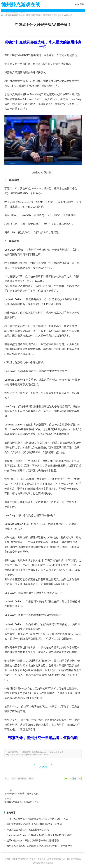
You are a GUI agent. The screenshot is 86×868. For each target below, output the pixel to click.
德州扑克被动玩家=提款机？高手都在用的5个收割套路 (34, 824)
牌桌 (31, 778)
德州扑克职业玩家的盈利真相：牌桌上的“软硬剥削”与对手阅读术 (39, 846)
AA (13, 778)
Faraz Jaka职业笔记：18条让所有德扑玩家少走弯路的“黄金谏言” (39, 835)
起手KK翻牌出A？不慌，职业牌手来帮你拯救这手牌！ (34, 840)
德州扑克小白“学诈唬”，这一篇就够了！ (23, 794)
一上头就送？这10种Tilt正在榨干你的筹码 (28, 830)
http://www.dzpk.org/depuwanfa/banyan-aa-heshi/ (28, 755)
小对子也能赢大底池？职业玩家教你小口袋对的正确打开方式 (37, 819)
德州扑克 (22, 778)
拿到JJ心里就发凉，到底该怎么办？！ (23, 802)
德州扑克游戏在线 (21, 5)
